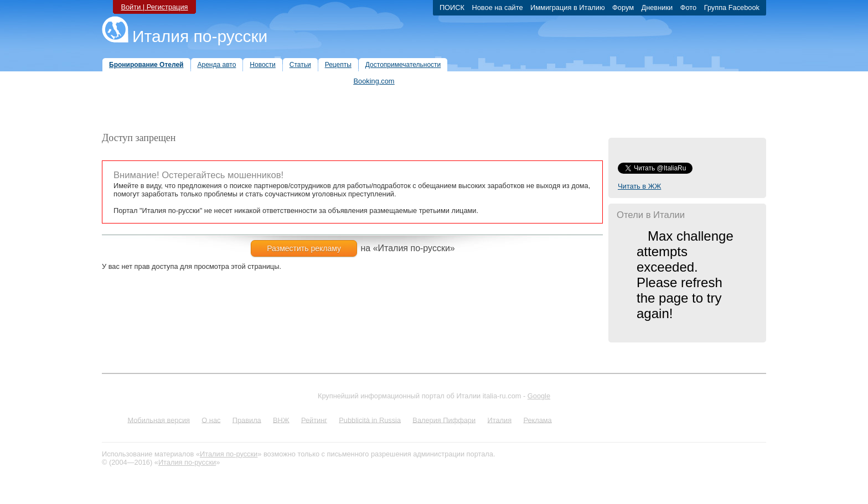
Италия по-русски (200, 36)
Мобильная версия (159, 420)
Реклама (537, 420)
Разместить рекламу (304, 248)
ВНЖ (281, 420)
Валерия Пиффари (444, 420)
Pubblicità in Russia (370, 420)
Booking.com (374, 81)
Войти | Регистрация (154, 7)
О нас (211, 420)
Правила (247, 420)
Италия (499, 420)
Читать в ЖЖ (639, 186)
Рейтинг (314, 420)
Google (539, 396)
